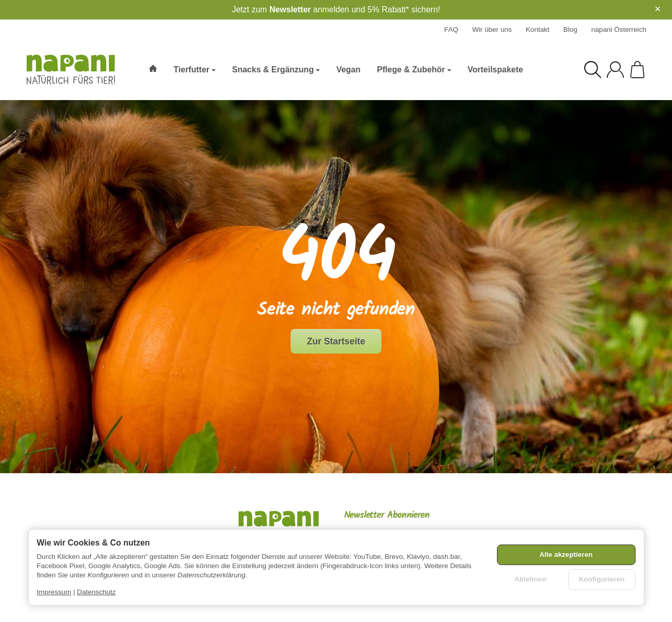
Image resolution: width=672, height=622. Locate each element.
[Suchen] (593, 70)
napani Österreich (619, 30)
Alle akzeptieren (566, 555)
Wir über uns (492, 30)
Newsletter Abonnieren (387, 516)
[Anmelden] (615, 70)
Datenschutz (97, 592)
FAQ (451, 30)
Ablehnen (530, 579)
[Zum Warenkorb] (637, 70)
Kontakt (537, 30)
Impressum (54, 592)
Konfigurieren (601, 579)
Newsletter (290, 9)
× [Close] (658, 9)
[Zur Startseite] (72, 70)
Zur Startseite (336, 341)
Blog (570, 30)
